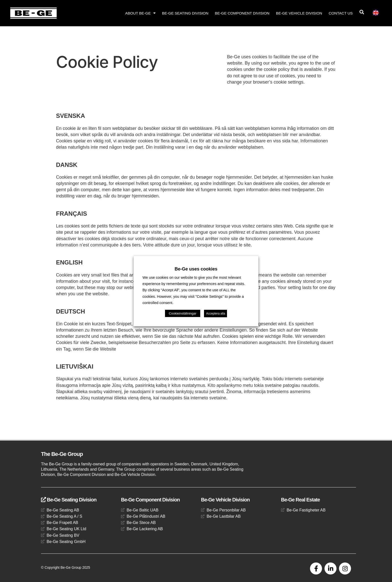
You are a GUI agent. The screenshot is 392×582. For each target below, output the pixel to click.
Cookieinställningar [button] (183, 313)
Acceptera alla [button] (215, 314)
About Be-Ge (140, 13)
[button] (362, 12)
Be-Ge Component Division (242, 13)
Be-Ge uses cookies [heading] (196, 269)
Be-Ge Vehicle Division (299, 13)
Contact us (341, 13)
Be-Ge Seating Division (185, 13)
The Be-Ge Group (62, 454)
